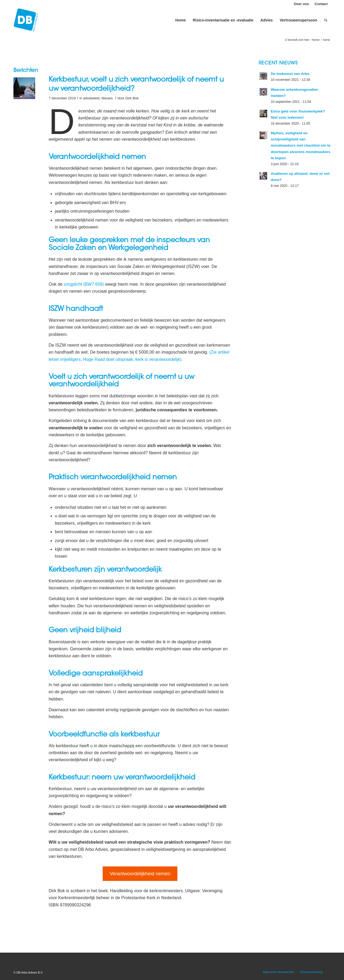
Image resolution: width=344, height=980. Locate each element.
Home (316, 40)
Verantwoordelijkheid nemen (140, 874)
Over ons (301, 4)
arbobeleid (92, 98)
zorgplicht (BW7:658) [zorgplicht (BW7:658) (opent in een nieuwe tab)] (84, 284)
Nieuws (107, 98)
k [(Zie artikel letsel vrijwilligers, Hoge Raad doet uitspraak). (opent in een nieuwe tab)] (179, 359)
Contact (321, 4)
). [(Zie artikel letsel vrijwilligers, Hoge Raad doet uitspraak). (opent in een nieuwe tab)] (181, 359)
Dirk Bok (132, 98)
